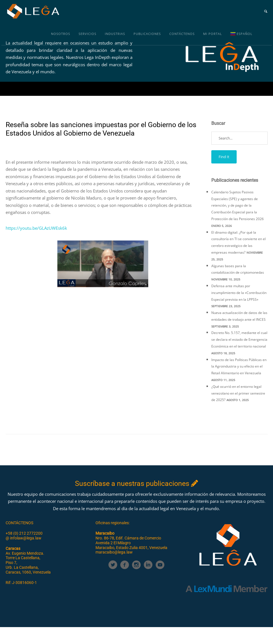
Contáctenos (182, 34)
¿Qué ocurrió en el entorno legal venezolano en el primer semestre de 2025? (238, 393)
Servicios (87, 34)
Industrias (115, 34)
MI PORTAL (213, 34)
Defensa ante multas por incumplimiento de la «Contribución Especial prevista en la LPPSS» (239, 293)
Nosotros (61, 34)
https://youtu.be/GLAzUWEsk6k (37, 228)
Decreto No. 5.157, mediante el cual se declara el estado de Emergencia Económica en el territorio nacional (239, 339)
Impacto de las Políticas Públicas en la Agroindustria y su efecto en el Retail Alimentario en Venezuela (239, 367)
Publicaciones (147, 34)
